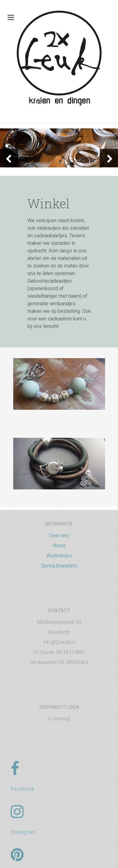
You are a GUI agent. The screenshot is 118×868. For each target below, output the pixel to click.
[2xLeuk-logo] (59, 59)
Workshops (59, 556)
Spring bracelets (59, 566)
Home (59, 546)
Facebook (23, 789)
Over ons (59, 535)
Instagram (23, 832)
